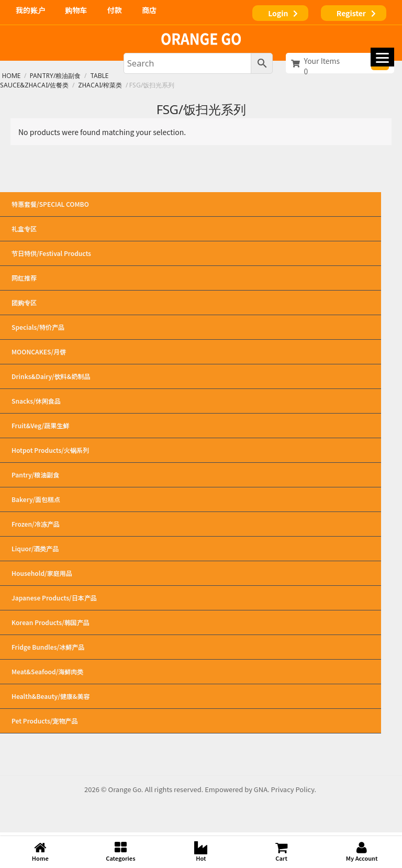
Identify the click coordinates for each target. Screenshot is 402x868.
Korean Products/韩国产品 (191, 622)
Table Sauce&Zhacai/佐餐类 (54, 80)
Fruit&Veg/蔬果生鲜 (191, 426)
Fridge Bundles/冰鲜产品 (191, 647)
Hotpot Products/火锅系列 (191, 450)
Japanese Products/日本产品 (191, 598)
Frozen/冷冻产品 (191, 524)
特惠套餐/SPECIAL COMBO (50, 204)
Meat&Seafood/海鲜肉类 (191, 672)
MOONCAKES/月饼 (191, 352)
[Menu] (382, 57)
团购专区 (24, 302)
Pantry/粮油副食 (55, 76)
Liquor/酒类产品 (191, 549)
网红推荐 (24, 278)
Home (11, 76)
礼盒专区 (191, 229)
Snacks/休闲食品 (191, 401)
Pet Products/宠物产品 (191, 721)
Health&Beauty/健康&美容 (191, 696)
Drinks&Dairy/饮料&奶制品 (191, 376)
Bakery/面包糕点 (191, 499)
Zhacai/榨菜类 (100, 85)
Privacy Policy (293, 789)
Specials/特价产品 (191, 327)
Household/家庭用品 (191, 573)
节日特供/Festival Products (191, 253)
